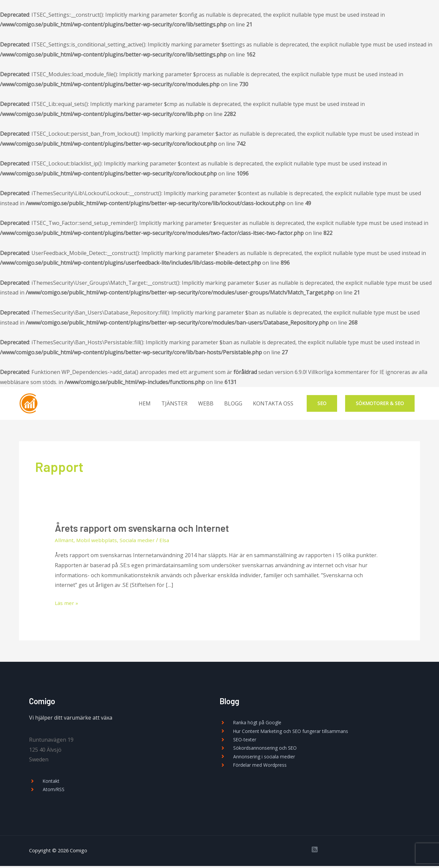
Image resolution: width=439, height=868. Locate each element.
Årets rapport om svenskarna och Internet (145, 528)
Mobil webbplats (97, 541)
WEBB (206, 403)
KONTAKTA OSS (273, 403)
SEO (322, 403)
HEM (145, 403)
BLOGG (233, 403)
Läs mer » (67, 603)
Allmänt (64, 541)
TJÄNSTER (174, 403)
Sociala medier (139, 541)
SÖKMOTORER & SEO (380, 403)
